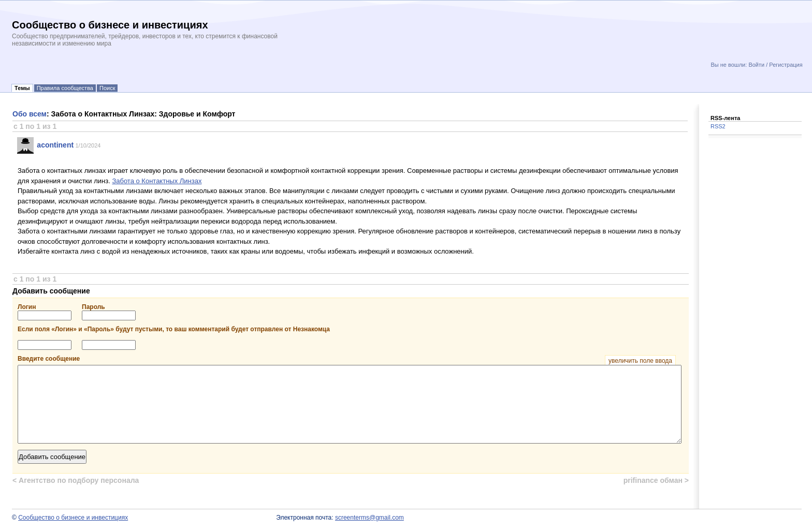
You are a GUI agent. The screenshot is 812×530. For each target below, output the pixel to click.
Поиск (107, 88)
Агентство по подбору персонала (76, 480)
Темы (22, 88)
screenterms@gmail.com (369, 518)
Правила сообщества (65, 88)
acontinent (55, 145)
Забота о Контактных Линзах (157, 181)
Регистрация (786, 65)
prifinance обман (656, 480)
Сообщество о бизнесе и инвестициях (73, 518)
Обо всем (30, 114)
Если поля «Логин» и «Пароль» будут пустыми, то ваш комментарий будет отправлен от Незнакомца (174, 329)
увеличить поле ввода (640, 361)
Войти (756, 65)
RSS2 (718, 126)
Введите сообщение (347, 359)
